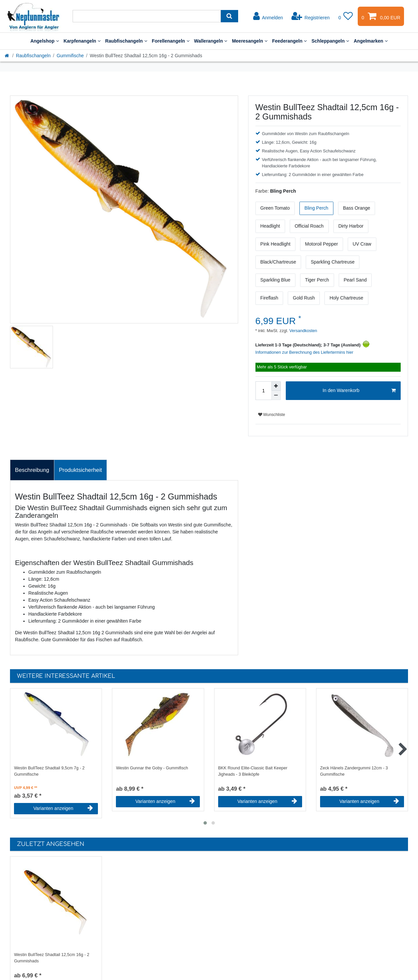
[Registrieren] (311, 16)
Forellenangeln (171, 41)
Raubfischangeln (126, 41)
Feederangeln (289, 41)
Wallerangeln (211, 41)
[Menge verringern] (276, 395)
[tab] (32, 470)
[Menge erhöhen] (276, 386)
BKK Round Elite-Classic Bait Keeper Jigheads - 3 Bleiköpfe (253, 771)
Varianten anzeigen (63, 808)
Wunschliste (272, 415)
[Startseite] (7, 56)
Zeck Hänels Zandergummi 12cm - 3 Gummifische (354, 771)
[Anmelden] (268, 16)
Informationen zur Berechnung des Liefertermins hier (304, 352)
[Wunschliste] (346, 16)
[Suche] (229, 16)
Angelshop (45, 41)
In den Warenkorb (359, 391)
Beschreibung (32, 470)
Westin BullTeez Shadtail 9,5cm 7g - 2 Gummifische (49, 771)
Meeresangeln (250, 41)
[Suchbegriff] (147, 16)
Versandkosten (303, 331)
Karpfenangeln (82, 41)
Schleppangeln (330, 41)
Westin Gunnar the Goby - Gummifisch (152, 768)
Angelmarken (371, 41)
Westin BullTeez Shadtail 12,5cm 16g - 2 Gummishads (52, 958)
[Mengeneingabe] (263, 391)
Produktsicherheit (81, 470)
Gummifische (70, 56)
